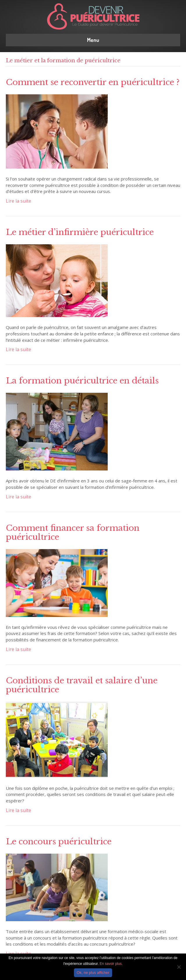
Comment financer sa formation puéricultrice (73, 533)
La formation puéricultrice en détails (82, 381)
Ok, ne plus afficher (93, 973)
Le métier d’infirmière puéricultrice (80, 232)
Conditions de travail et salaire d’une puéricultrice (82, 685)
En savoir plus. (111, 964)
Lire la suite (18, 201)
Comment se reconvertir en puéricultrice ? (93, 82)
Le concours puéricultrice (59, 842)
